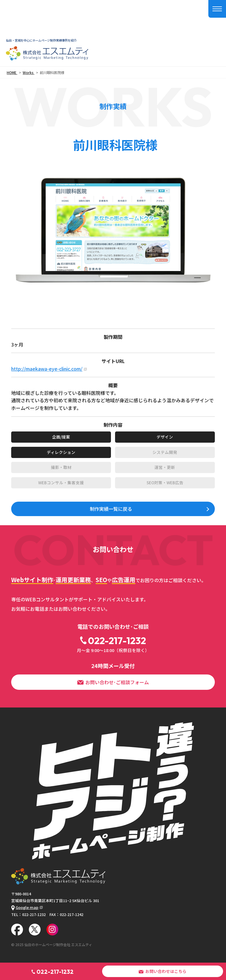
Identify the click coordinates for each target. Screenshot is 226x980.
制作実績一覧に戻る (111, 509)
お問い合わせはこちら (162, 971)
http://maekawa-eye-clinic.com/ (47, 369)
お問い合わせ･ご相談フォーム (113, 682)
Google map (25, 907)
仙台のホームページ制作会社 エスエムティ (58, 944)
